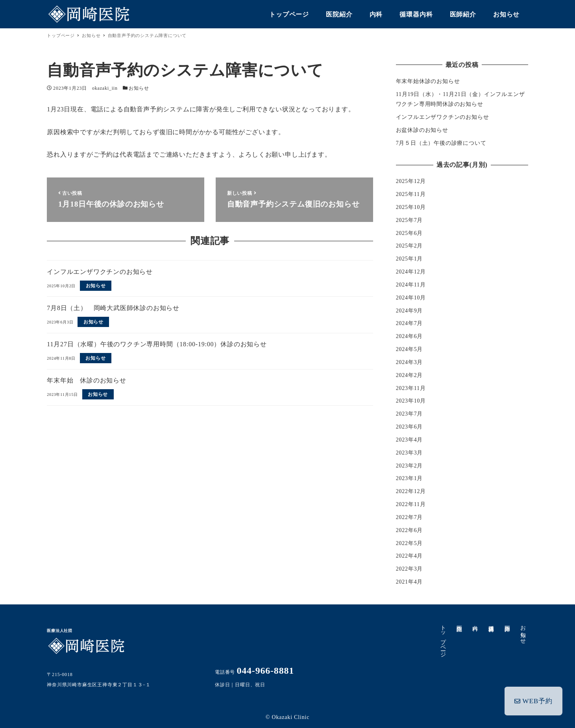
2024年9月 (410, 311)
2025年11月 (411, 194)
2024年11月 (411, 285)
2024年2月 (410, 375)
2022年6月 (410, 530)
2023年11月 (411, 388)
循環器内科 (491, 622)
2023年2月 (410, 466)
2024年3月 (410, 362)
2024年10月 (411, 298)
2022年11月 (411, 504)
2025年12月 (411, 181)
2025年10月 (411, 207)
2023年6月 (410, 427)
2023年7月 (410, 414)
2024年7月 (410, 323)
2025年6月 (410, 233)
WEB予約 (534, 700)
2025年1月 (410, 259)
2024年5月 (410, 349)
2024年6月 (410, 336)
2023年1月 (410, 478)
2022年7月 (410, 517)
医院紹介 (459, 622)
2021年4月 (410, 582)
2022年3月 (410, 569)
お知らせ (139, 88)
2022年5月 (410, 543)
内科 (475, 622)
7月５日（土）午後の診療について (441, 143)
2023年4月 (410, 440)
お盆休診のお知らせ (422, 130)
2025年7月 (410, 220)
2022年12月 (411, 491)
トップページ (443, 638)
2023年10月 (411, 401)
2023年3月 (410, 453)
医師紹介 (507, 622)
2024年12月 (411, 272)
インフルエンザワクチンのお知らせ (443, 117)
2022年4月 (410, 556)
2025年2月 (410, 246)
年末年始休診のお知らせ (428, 81)
